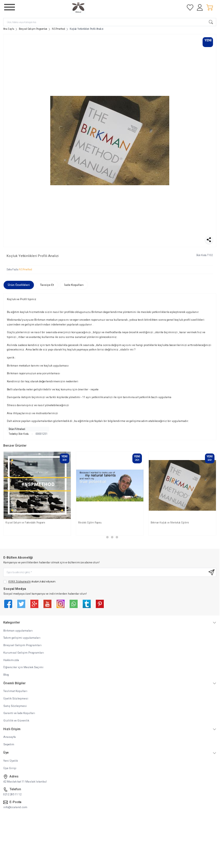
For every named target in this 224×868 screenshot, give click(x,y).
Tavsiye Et (47, 285)
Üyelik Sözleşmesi (16, 698)
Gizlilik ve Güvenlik (16, 720)
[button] (103, 537)
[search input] (110, 22)
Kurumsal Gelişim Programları (24, 653)
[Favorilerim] (190, 7)
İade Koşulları (74, 285)
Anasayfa (10, 737)
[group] (110, 141)
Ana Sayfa (9, 29)
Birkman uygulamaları (18, 631)
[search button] (211, 22)
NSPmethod (58, 29)
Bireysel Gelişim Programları (33, 29)
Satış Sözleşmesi (15, 706)
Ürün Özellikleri (19, 285)
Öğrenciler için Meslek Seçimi (23, 667)
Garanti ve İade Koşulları (19, 713)
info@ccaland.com (15, 807)
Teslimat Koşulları (15, 691)
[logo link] (99, 7)
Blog (6, 675)
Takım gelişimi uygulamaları (22, 638)
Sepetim (9, 744)
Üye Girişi (10, 768)
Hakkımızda (11, 660)
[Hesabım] (200, 7)
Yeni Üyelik (11, 761)
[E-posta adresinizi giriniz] (110, 572)
